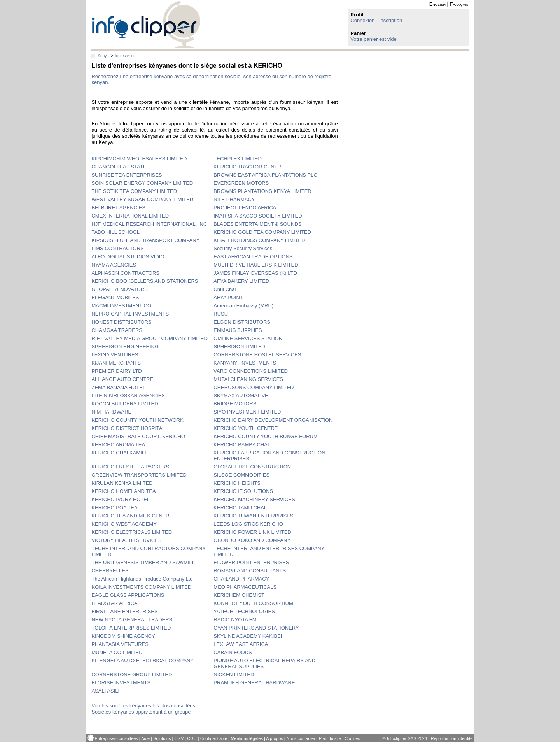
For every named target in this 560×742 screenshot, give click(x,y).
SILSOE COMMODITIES (241, 475)
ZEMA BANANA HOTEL (118, 387)
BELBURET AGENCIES (118, 208)
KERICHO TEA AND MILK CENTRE (132, 516)
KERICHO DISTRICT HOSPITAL (128, 428)
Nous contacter (301, 738)
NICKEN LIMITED (234, 674)
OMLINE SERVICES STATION (248, 338)
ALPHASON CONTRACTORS (125, 273)
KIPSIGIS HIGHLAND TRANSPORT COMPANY (145, 240)
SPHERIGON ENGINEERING (125, 346)
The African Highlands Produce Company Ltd (142, 579)
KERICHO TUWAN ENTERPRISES (253, 516)
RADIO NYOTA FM (235, 620)
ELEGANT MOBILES (115, 297)
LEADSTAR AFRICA (114, 603)
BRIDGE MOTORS (235, 404)
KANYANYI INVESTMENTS (245, 363)
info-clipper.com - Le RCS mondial (146, 24)
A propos (274, 738)
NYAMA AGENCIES (114, 265)
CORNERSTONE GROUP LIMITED (132, 674)
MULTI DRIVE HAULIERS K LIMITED (256, 265)
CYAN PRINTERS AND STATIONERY (256, 628)
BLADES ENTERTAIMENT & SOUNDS (257, 224)
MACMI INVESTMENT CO (121, 306)
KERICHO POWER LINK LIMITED (252, 532)
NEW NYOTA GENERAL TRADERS (132, 620)
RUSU (221, 314)
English (437, 4)
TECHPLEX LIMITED (238, 159)
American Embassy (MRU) (243, 306)
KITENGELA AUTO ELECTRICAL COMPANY (143, 660)
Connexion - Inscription (376, 20)
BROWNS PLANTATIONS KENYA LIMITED (262, 191)
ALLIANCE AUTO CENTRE (122, 379)
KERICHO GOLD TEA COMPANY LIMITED (262, 232)
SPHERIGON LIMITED (239, 346)
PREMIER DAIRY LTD (116, 371)
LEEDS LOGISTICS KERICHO (248, 524)
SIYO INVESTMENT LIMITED (247, 412)
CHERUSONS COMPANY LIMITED (254, 387)
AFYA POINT (228, 297)
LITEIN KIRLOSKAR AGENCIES (128, 396)
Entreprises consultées (116, 738)
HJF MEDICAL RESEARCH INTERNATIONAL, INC (149, 224)
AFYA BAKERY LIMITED (241, 281)
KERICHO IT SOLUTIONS (243, 491)
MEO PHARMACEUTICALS (245, 587)
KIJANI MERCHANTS (116, 363)
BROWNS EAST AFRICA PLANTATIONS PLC (265, 175)
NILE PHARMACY (234, 199)
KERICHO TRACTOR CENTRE (249, 167)
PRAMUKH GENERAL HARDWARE (254, 683)
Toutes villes (125, 56)
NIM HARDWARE (111, 412)
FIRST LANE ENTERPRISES (124, 611)
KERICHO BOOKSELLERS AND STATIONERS (145, 281)
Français (459, 4)
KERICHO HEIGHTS (237, 483)
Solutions (162, 738)
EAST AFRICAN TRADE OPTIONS (253, 257)
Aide (145, 738)
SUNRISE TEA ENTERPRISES (127, 175)
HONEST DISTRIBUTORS (121, 322)
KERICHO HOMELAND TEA (123, 491)
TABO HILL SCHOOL (115, 232)
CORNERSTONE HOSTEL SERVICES (257, 355)
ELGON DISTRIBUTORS (242, 322)
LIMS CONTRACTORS (117, 248)
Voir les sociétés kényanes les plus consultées (143, 706)
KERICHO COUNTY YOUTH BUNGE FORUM (265, 436)
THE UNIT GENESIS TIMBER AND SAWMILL (143, 562)
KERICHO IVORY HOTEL (121, 499)
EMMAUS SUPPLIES (238, 330)
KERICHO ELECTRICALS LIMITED (132, 532)
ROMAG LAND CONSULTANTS (250, 571)
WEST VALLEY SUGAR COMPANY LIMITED (142, 199)
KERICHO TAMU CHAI (239, 508)
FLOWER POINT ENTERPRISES (251, 562)
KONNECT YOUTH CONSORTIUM (253, 603)
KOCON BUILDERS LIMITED (125, 404)
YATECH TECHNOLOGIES (244, 611)
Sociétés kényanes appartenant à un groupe (141, 712)
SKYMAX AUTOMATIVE (241, 396)
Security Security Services (243, 248)
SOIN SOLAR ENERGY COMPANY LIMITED (142, 183)
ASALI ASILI (105, 691)
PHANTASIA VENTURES (120, 644)
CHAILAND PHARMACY (241, 579)
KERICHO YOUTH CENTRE (246, 428)
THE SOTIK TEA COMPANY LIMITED (134, 191)
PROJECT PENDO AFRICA (245, 208)
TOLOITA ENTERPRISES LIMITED (131, 628)
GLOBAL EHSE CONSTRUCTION (252, 467)
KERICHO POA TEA (114, 508)
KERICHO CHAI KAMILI (119, 453)
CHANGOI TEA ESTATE (119, 167)
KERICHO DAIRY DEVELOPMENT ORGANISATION (273, 420)
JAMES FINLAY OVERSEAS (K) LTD (255, 273)
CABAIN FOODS (233, 652)
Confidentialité (214, 738)
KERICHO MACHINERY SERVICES (254, 499)
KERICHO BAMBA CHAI (241, 445)
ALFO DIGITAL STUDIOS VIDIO (128, 257)
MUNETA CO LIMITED (117, 652)
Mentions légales (247, 738)
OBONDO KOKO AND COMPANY (252, 540)
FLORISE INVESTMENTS (121, 683)
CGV (179, 738)
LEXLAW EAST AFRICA (241, 644)
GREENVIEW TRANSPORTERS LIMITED (139, 475)
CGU (192, 738)
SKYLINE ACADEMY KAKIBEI (248, 636)
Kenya (103, 56)
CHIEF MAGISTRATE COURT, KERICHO (138, 436)
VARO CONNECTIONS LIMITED (250, 371)
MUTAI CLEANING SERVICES (248, 379)
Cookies (352, 738)
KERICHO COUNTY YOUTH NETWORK (137, 420)
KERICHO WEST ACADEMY (124, 524)
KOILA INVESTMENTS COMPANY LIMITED (141, 587)
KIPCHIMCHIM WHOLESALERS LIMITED (139, 159)
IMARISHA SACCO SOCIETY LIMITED (258, 216)
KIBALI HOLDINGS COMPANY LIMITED (259, 240)
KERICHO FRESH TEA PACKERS (130, 467)
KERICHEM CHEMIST (239, 595)
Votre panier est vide (374, 39)
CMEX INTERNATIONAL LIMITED (130, 216)
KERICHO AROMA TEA (118, 445)
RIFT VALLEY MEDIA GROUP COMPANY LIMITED (149, 338)
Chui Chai (225, 289)
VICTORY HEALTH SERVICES (126, 540)
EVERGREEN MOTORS (241, 183)
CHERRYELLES (110, 571)
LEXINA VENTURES (115, 355)
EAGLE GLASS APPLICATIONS (128, 595)
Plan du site (330, 738)
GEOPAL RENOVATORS (119, 289)
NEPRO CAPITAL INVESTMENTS (130, 314)
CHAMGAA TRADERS (117, 330)
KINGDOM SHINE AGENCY (123, 636)
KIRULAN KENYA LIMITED (122, 483)
